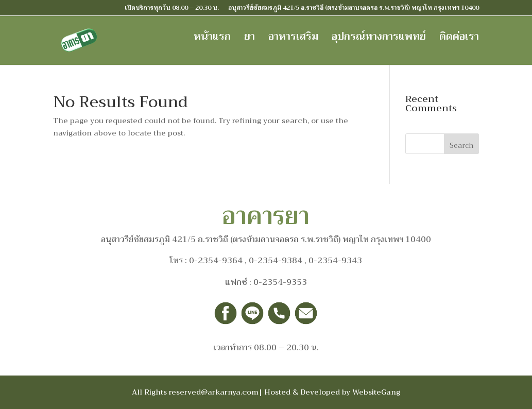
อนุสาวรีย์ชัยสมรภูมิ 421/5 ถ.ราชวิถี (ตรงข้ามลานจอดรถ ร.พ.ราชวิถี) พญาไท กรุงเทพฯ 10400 (354, 9)
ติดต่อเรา (459, 39)
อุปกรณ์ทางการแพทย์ (379, 39)
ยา (250, 39)
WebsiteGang (376, 392)
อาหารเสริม (293, 39)
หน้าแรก (212, 39)
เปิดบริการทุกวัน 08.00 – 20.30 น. (172, 9)
